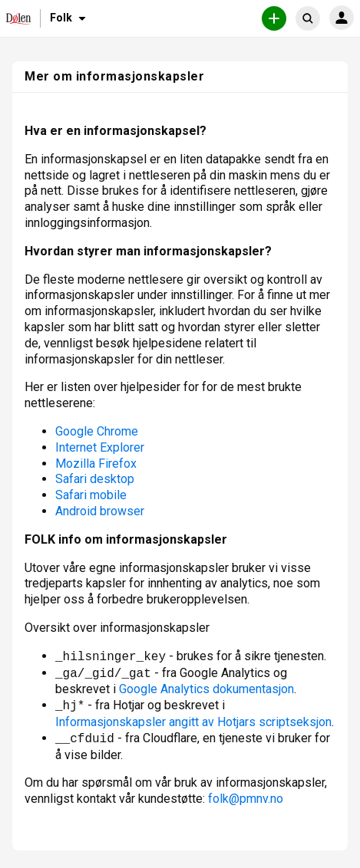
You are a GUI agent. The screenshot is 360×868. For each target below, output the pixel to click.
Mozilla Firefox (96, 464)
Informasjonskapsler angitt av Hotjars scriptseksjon (193, 722)
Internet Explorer (100, 447)
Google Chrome (97, 431)
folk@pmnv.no (246, 799)
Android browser (100, 511)
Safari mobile (91, 495)
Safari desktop (95, 479)
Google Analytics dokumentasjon (206, 689)
